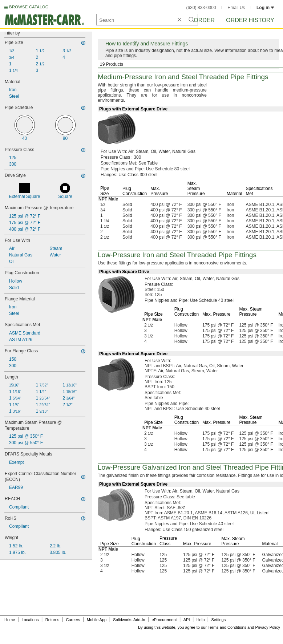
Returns (52, 620)
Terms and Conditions (227, 627)
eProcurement (164, 620)
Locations (30, 620)
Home (10, 620)
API (187, 620)
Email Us (236, 8)
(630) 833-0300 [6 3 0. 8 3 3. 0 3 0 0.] (201, 8)
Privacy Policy (268, 627)
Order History (250, 20)
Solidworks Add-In (129, 620)
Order (204, 20)
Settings (218, 620)
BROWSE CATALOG (29, 7)
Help (201, 620)
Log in (265, 8)
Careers (73, 620)
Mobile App (97, 620)
